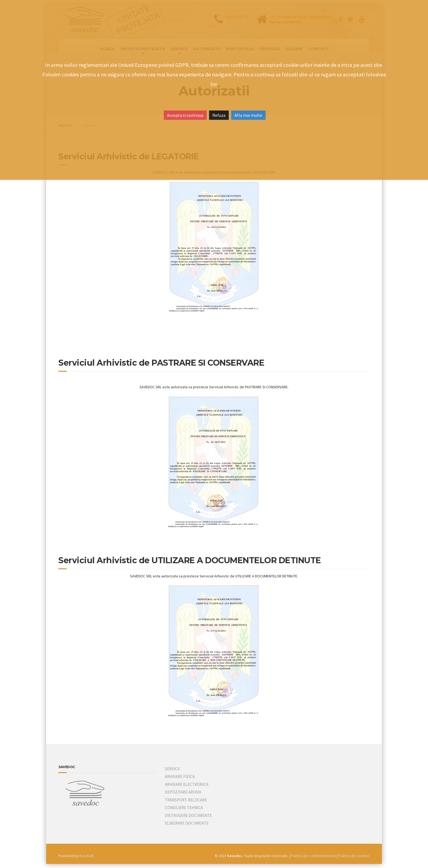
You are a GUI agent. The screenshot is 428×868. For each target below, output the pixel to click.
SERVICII (172, 769)
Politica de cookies (354, 856)
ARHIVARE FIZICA (180, 776)
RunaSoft (86, 856)
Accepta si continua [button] (185, 115)
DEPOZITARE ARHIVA (183, 792)
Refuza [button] (219, 115)
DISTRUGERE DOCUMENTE (188, 815)
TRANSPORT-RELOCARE (186, 800)
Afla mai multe (248, 115)
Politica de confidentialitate (313, 856)
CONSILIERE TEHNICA (184, 808)
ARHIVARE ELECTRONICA (187, 784)
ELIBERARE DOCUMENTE (187, 823)
